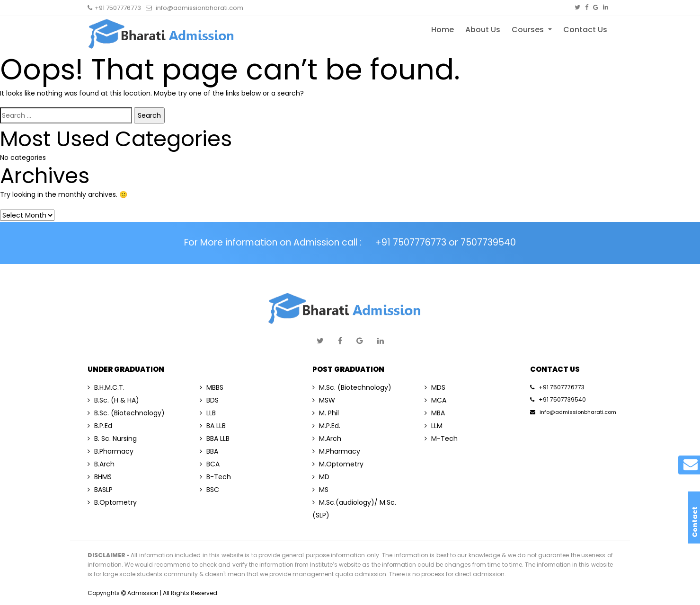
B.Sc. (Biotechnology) (126, 413)
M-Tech (441, 438)
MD (321, 477)
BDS (209, 400)
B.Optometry (112, 502)
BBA (209, 451)
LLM (434, 426)
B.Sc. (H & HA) (113, 400)
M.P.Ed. (326, 426)
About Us (483, 30)
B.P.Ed (100, 426)
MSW (324, 400)
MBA (435, 413)
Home (443, 30)
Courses (529, 30)
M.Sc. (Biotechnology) (352, 387)
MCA (435, 400)
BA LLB (213, 426)
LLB (208, 413)
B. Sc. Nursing (112, 438)
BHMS (100, 477)
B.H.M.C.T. (106, 387)
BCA (210, 464)
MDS (435, 387)
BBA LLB (215, 438)
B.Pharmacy (111, 451)
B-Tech (215, 477)
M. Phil (326, 413)
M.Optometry (338, 464)
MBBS (212, 387)
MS (320, 490)
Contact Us (585, 30)
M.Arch (327, 438)
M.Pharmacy (336, 451)
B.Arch (101, 464)
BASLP (100, 490)
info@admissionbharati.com (573, 412)
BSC (209, 490)
